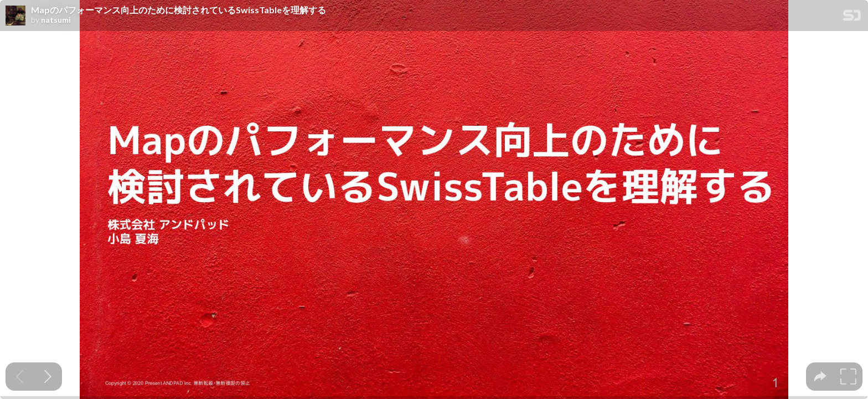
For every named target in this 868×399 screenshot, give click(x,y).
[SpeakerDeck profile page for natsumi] (15, 16)
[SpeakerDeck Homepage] (852, 17)
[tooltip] (820, 377)
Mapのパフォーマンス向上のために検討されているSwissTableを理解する (179, 10)
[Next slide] (48, 377)
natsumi (56, 20)
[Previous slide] (20, 377)
